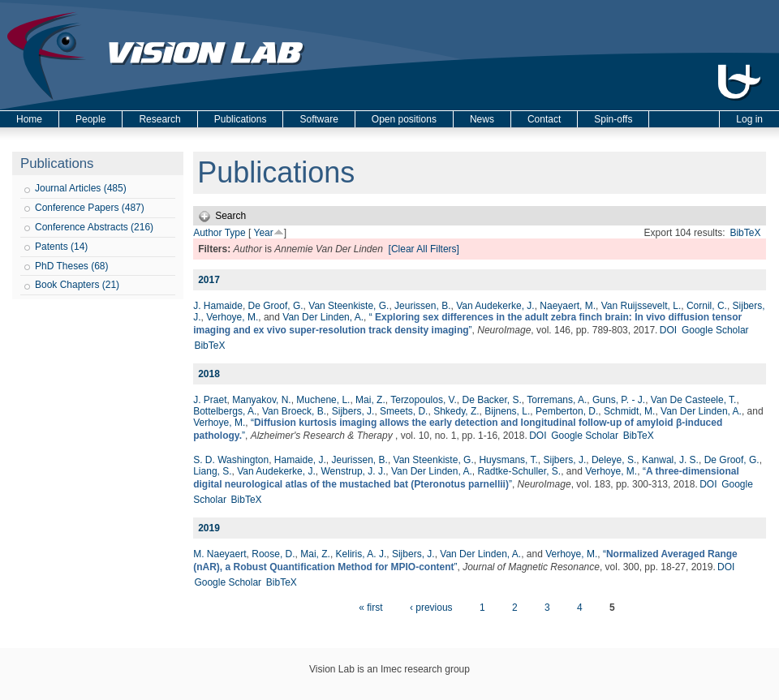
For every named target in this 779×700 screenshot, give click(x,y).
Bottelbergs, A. (225, 411)
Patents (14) (61, 247)
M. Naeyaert (219, 554)
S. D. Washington (231, 460)
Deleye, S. (614, 460)
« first (370, 608)
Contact (544, 119)
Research (159, 119)
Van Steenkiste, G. (349, 306)
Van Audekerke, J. (495, 306)
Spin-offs (613, 119)
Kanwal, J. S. (670, 460)
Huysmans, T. (508, 460)
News (482, 119)
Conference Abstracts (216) (94, 227)
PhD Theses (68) (72, 266)
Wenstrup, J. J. (353, 471)
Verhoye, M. (232, 317)
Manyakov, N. (261, 400)
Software (318, 119)
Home (29, 119)
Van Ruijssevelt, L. (641, 306)
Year (263, 233)
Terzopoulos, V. (424, 400)
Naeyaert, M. (568, 306)
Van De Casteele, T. (694, 400)
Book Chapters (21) (77, 285)
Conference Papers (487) (90, 208)
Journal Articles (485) (81, 188)
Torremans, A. (557, 400)
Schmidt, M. (629, 411)
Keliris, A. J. (362, 554)
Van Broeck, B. (294, 411)
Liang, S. (212, 471)
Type (235, 233)
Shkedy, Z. (456, 411)
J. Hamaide (218, 306)
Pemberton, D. (567, 411)
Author (207, 233)
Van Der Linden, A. (323, 317)
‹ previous (431, 608)
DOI (668, 330)
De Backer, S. (491, 400)
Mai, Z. (370, 400)
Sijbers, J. (353, 411)
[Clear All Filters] (424, 249)
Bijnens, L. (507, 411)
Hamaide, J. (300, 460)
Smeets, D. (404, 411)
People (90, 119)
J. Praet (210, 400)
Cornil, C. (707, 306)
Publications (241, 119)
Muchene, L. (323, 400)
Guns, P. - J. (619, 400)
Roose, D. (273, 554)
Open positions (404, 119)
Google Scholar (715, 330)
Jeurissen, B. (422, 306)
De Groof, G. (276, 306)
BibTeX (745, 233)
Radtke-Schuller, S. (519, 471)
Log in (749, 119)
